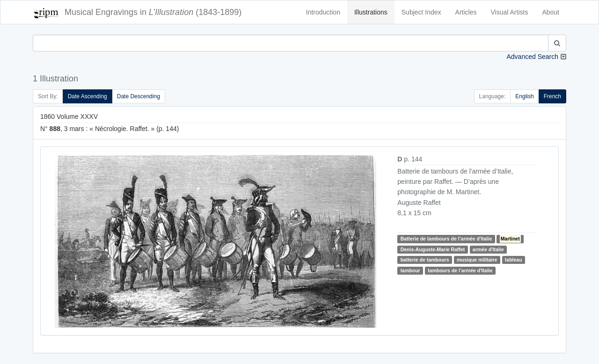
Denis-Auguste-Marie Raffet (433, 249)
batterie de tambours (425, 260)
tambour (410, 270)
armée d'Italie (488, 249)
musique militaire (477, 260)
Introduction (323, 12)
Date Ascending (88, 96)
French (552, 96)
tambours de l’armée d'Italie (460, 270)
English (524, 96)
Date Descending (139, 96)
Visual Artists (510, 12)
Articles (466, 12)
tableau (514, 260)
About (551, 12)
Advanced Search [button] (532, 57)
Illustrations (371, 12)
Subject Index (421, 12)
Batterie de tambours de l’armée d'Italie (446, 239)
